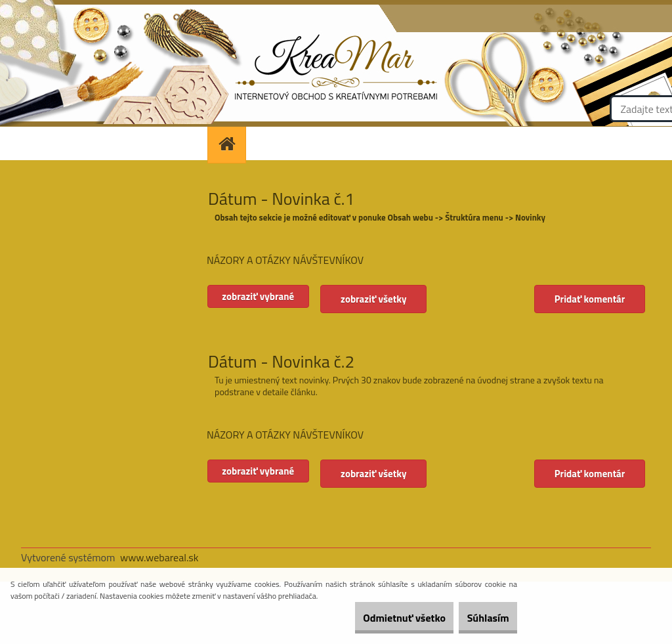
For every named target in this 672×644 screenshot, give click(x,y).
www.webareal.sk (159, 557)
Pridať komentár (587, 299)
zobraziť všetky (391, 299)
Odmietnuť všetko (379, 618)
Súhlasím (480, 618)
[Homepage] (231, 143)
